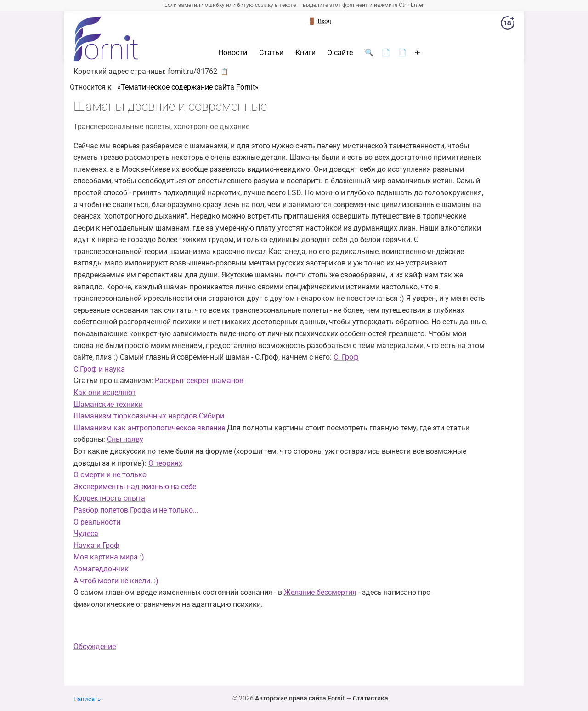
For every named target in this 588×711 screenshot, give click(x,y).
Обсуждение (95, 646)
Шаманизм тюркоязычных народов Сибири (149, 416)
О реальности (97, 522)
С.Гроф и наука (99, 369)
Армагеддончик (101, 569)
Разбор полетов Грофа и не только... (136, 510)
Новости (233, 53)
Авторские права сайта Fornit (300, 698)
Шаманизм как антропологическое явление (149, 428)
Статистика (370, 698)
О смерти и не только (110, 475)
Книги (305, 53)
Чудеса (86, 533)
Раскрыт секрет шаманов (199, 381)
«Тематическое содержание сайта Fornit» (188, 87)
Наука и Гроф (96, 545)
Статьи (271, 53)
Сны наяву (125, 439)
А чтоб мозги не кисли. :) (116, 581)
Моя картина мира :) (109, 557)
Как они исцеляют (105, 392)
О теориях (165, 463)
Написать (87, 699)
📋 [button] (224, 72)
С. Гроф (346, 357)
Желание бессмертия (320, 592)
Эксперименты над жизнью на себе (135, 487)
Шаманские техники (108, 404)
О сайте (340, 53)
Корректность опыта (109, 498)
